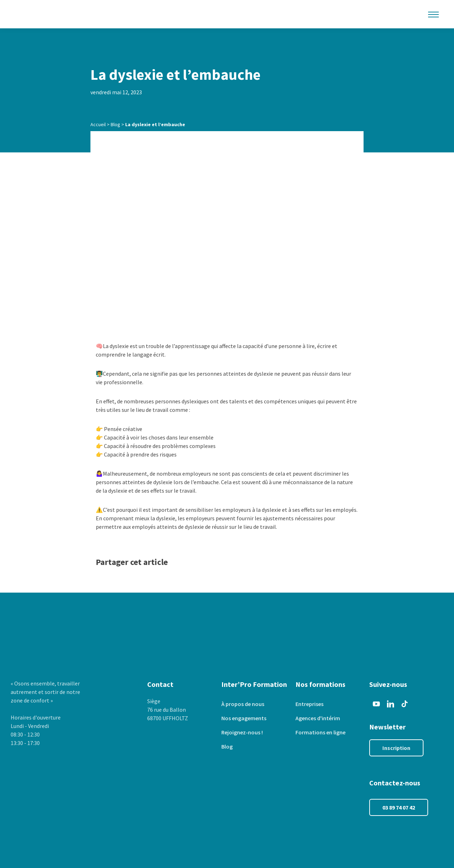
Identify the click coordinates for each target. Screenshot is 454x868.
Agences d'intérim (318, 718)
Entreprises (309, 704)
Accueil (98, 124)
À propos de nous (243, 704)
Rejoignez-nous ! (242, 732)
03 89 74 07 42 (399, 807)
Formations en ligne (320, 732)
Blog (115, 124)
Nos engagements (244, 718)
